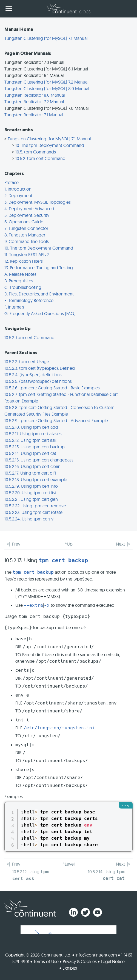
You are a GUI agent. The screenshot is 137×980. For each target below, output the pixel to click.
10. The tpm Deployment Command (50, 145)
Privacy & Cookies (80, 961)
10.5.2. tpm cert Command (40, 158)
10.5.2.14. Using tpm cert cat (30, 453)
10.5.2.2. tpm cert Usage (27, 362)
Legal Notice (113, 961)
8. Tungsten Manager (25, 235)
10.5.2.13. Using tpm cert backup (35, 447)
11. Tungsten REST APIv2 (27, 254)
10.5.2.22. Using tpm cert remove (35, 506)
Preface (12, 182)
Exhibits (70, 968)
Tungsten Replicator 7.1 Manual (34, 115)
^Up (69, 544)
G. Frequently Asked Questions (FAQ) (40, 313)
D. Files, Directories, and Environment (39, 294)
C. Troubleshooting (23, 287)
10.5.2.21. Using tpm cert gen (31, 499)
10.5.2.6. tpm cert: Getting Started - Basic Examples (52, 388)
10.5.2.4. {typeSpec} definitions (33, 375)
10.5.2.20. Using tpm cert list (30, 493)
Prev (16, 544)
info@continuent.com (96, 955)
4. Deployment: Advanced (29, 209)
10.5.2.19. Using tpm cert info (31, 486)
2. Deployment (18, 196)
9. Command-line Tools (27, 241)
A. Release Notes (20, 274)
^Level (68, 864)
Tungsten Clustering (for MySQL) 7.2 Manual (46, 82)
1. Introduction (18, 189)
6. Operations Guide (24, 222)
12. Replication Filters (24, 261)
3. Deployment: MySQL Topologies (38, 202)
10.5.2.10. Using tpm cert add (31, 427)
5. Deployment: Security (27, 215)
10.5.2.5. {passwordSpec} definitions (38, 381)
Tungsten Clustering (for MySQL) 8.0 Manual (47, 88)
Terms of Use (46, 961)
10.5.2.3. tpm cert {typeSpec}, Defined (40, 368)
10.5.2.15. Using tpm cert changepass (39, 460)
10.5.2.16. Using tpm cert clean (32, 466)
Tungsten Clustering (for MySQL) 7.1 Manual (46, 38)
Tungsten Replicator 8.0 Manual (35, 95)
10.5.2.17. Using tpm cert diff (30, 473)
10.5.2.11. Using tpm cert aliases (33, 434)
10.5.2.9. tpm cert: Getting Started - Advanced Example (56, 421)
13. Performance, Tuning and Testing (39, 268)
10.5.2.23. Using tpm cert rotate (33, 512)
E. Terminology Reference (29, 300)
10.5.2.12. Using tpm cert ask (30, 440)
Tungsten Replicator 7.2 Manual (34, 102)
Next (120, 544)
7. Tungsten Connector (26, 228)
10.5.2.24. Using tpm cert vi (29, 519)
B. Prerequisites (19, 281)
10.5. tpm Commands (36, 152)
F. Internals (14, 307)
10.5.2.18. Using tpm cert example (36, 479)
